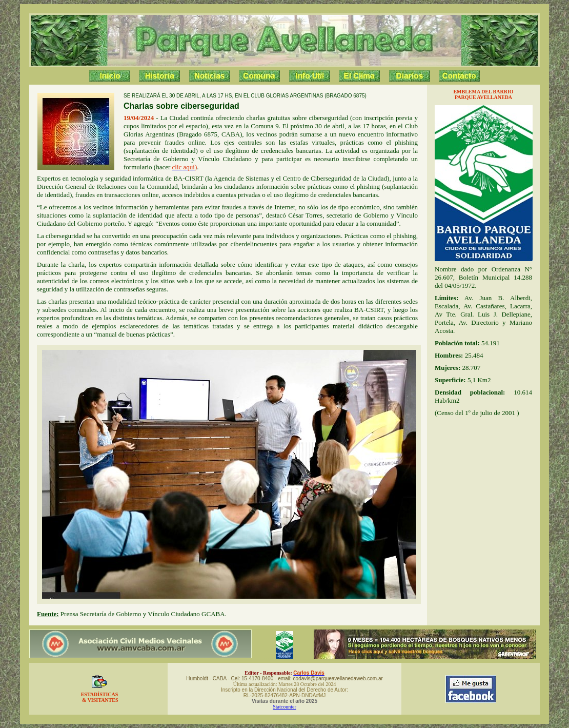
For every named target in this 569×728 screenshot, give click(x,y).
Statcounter (284, 707)
